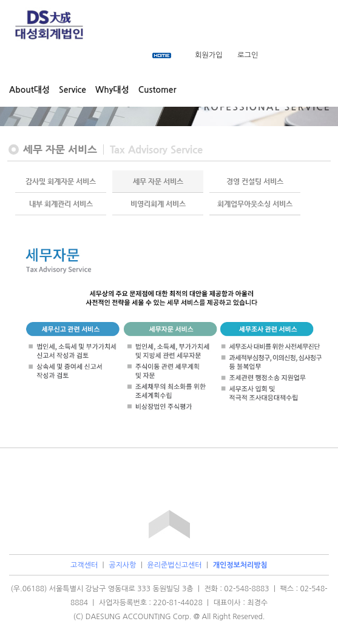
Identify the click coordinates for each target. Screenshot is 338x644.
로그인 (248, 55)
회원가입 (208, 55)
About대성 (29, 90)
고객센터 (84, 565)
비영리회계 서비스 (158, 204)
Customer (157, 90)
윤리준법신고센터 (174, 565)
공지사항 (122, 565)
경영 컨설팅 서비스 (255, 181)
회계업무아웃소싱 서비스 (255, 204)
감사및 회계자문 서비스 (61, 181)
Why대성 (112, 90)
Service (73, 90)
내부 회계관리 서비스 (61, 204)
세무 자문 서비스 (158, 181)
